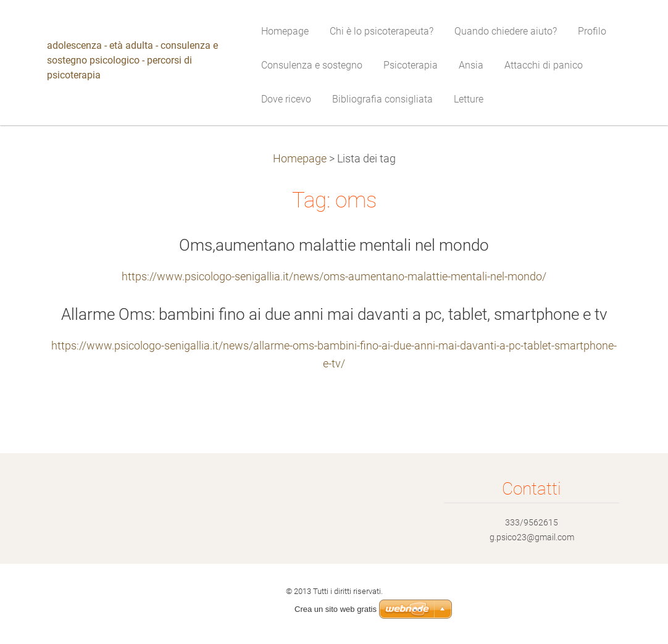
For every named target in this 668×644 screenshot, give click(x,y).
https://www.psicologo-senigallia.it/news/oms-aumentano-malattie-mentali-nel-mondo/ (334, 277)
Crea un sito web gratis (336, 609)
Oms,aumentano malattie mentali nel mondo (334, 245)
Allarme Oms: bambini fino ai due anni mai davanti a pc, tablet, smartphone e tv (334, 314)
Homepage (300, 159)
